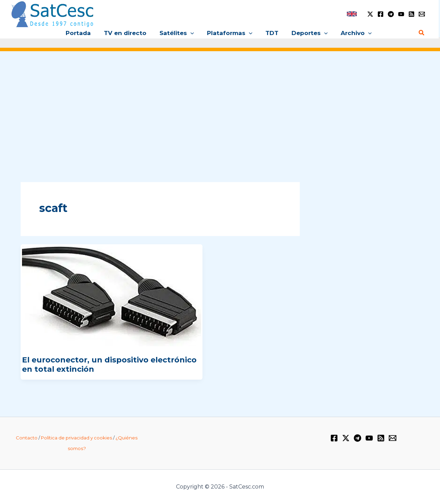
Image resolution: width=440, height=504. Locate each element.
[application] (192, 33)
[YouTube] (401, 14)
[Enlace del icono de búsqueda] (422, 33)
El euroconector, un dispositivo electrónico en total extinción (109, 364)
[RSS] (411, 14)
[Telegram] (391, 14)
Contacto (27, 438)
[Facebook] (381, 14)
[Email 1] (422, 14)
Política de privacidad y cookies (76, 438)
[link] (352, 14)
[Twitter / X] (370, 14)
